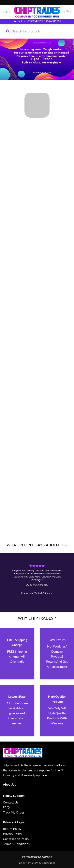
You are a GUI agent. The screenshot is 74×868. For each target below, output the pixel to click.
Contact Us (11, 802)
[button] (67, 12)
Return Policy (12, 829)
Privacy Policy (12, 834)
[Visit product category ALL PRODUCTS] (37, 105)
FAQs (7, 807)
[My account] (7, 12)
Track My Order (14, 812)
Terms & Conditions (16, 844)
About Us (9, 784)
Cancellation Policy (16, 839)
